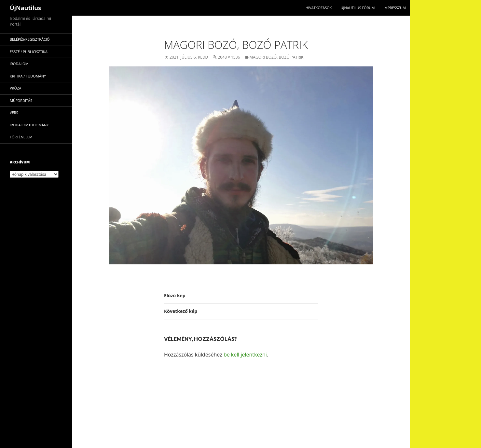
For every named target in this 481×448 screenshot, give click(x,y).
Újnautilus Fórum (357, 8)
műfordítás (21, 100)
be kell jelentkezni (245, 355)
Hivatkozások (319, 8)
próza (15, 88)
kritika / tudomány (28, 76)
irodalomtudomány (29, 125)
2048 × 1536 (229, 57)
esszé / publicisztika (29, 52)
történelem (21, 137)
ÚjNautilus (25, 8)
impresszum (395, 8)
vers (14, 112)
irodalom (19, 64)
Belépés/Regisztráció (30, 39)
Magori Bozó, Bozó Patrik (277, 57)
